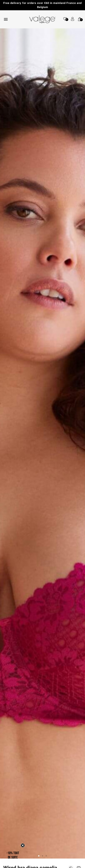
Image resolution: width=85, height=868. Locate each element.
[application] (75, 858)
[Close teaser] (23, 845)
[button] (13, 855)
